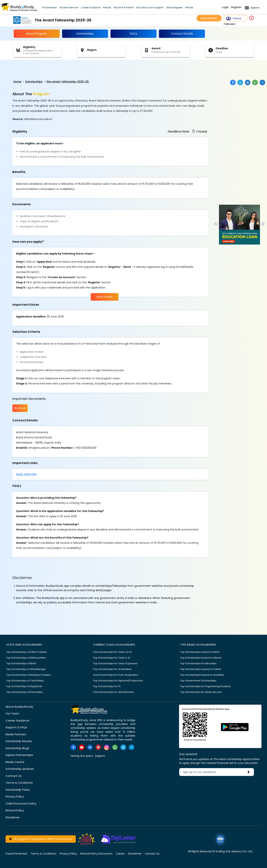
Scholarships (49, 7)
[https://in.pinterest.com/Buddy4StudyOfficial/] (98, 747)
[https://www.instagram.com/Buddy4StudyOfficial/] (107, 747)
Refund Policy (15, 810)
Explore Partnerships (19, 755)
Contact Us (13, 775)
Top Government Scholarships (198, 680)
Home (17, 82)
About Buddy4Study (19, 706)
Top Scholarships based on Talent (200, 669)
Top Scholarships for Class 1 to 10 (112, 651)
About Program (37, 33)
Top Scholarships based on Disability (202, 674)
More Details (209, 18)
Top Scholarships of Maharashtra (26, 657)
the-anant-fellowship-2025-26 (68, 82)
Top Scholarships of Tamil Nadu (25, 680)
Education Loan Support (150, 7)
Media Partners (16, 734)
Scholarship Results (19, 741)
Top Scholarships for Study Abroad (201, 691)
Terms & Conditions (19, 782)
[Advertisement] (29, 70)
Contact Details (182, 33)
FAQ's (133, 33)
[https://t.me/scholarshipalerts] (132, 747)
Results (107, 7)
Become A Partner (124, 7)
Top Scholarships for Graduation (112, 669)
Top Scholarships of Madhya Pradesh (28, 674)
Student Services (69, 7)
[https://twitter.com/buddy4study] (123, 747)
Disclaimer (13, 817)
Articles (189, 7)
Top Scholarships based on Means (201, 657)
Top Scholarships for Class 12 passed (115, 663)
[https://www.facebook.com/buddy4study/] (73, 747)
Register (236, 7)
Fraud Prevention (16, 853)
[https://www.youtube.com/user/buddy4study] (82, 747)
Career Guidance (91, 7)
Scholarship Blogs (17, 748)
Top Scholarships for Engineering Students (205, 686)
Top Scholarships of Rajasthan (24, 686)
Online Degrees (174, 7)
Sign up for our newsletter (217, 772)
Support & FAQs (16, 727)
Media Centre (15, 761)
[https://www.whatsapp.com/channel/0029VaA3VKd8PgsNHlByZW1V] (115, 747)
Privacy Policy (15, 796)
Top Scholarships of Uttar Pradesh (26, 651)
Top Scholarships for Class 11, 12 (112, 657)
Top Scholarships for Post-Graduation (116, 674)
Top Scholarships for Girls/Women (113, 691)
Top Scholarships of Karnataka (24, 691)
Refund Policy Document (96, 853)
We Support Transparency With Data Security (41, 839)
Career (120, 853)
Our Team (12, 713)
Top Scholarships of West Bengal (26, 669)
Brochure (20, 408)
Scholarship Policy (18, 789)
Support (100, 755)
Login (225, 7)
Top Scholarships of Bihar (21, 663)
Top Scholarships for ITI (107, 686)
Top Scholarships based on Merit (200, 651)
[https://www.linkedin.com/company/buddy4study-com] (90, 747)
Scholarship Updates (20, 768)
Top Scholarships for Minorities (198, 663)
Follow (234, 19)
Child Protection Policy (21, 803)
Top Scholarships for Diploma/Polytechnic (118, 680)
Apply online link (26, 474)
